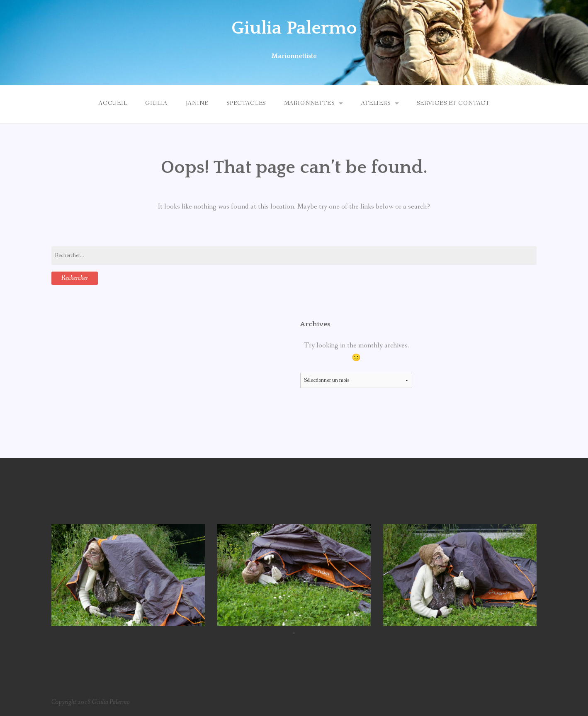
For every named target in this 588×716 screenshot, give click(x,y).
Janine (197, 103)
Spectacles (246, 103)
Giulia (156, 103)
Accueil (113, 103)
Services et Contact (453, 103)
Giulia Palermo (294, 28)
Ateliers (376, 103)
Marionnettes (309, 103)
